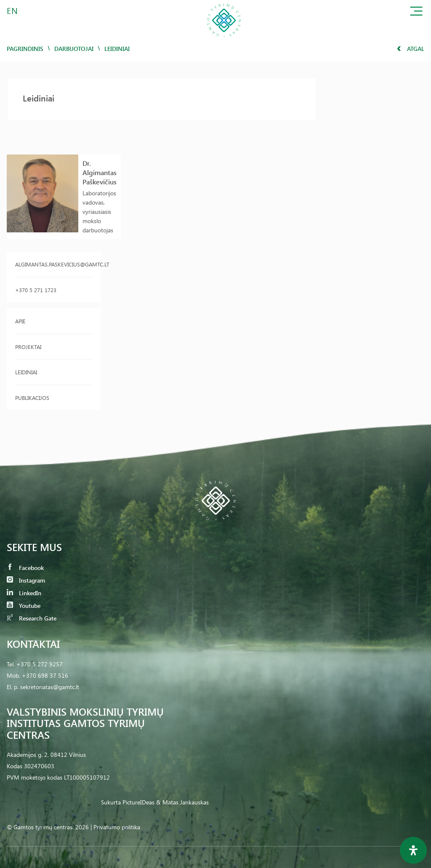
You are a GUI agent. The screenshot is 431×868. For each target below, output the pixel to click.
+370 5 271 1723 (36, 290)
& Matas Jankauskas (182, 802)
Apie (20, 321)
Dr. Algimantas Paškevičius (100, 172)
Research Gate (32, 618)
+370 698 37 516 (45, 675)
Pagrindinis (25, 49)
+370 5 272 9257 (40, 664)
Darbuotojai (74, 49)
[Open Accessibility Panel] (413, 850)
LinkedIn (24, 593)
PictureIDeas (138, 802)
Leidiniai (26, 372)
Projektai (28, 347)
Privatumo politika (117, 827)
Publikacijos (32, 398)
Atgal (411, 49)
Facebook (25, 568)
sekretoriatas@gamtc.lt (50, 687)
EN (13, 10)
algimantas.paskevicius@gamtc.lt (54, 264)
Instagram (26, 580)
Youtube (24, 606)
